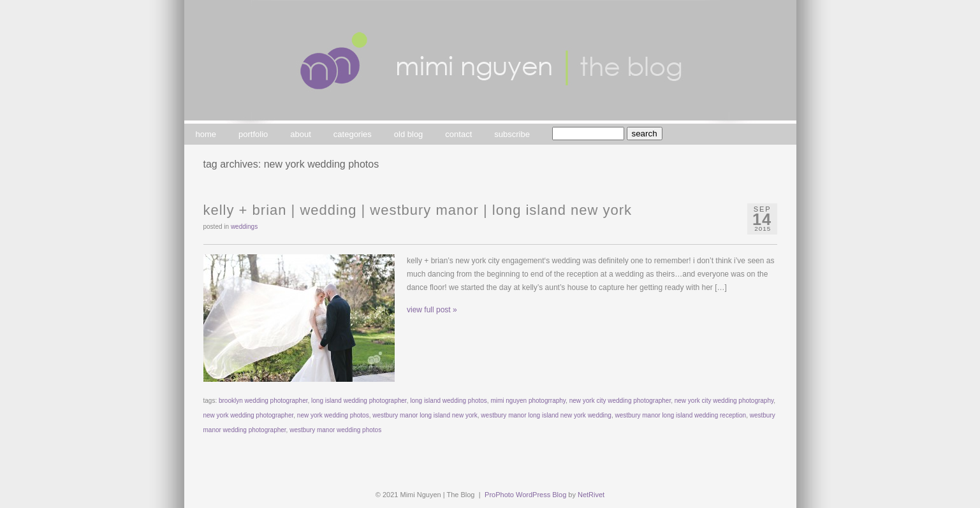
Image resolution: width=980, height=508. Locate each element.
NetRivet (591, 495)
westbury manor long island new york (425, 415)
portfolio (253, 134)
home (206, 134)
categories (353, 134)
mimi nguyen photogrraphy (528, 401)
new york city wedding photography (724, 401)
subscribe (512, 134)
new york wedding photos (333, 415)
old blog (409, 134)
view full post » (432, 310)
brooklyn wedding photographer (263, 401)
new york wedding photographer (249, 415)
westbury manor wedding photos (335, 430)
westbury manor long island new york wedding (546, 415)
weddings (244, 227)
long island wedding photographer (359, 401)
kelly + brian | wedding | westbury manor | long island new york (418, 210)
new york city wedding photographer (620, 401)
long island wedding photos (449, 401)
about (301, 134)
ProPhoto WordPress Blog (525, 495)
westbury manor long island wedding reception (680, 415)
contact (458, 134)
